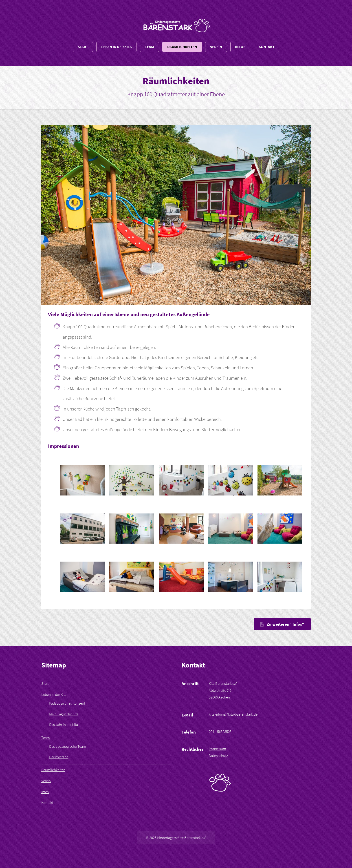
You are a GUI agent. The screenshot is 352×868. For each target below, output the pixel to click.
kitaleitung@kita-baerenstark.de (233, 714)
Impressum (217, 749)
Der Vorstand (59, 757)
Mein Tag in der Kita (64, 714)
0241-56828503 (220, 732)
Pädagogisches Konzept (67, 703)
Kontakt (266, 47)
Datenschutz (218, 756)
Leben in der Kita (117, 47)
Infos (240, 47)
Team (149, 47)
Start (83, 47)
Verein (216, 47)
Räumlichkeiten (182, 47)
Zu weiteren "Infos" (285, 624)
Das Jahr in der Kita (64, 725)
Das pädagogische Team (68, 746)
